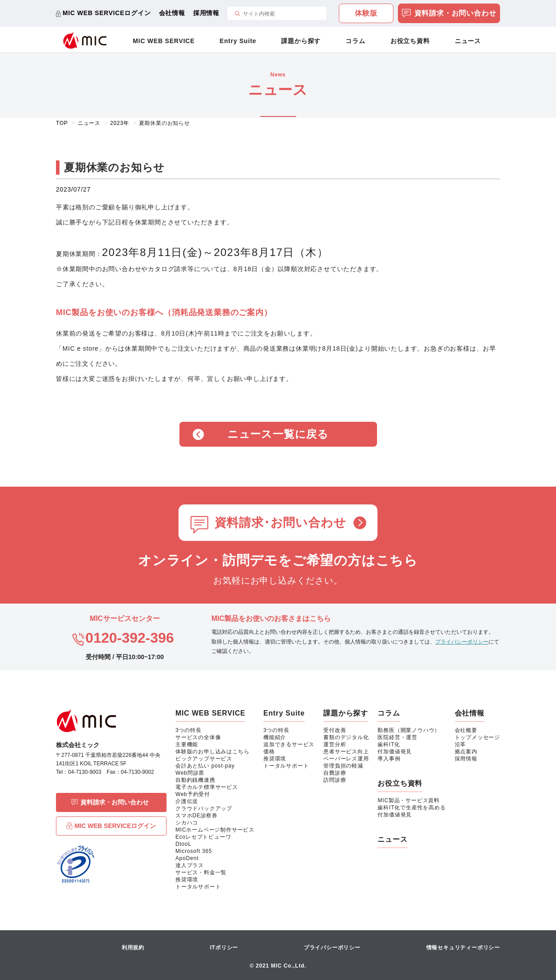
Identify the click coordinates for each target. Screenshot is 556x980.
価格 (269, 752)
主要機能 (187, 744)
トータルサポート (198, 887)
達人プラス (190, 865)
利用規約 (133, 948)
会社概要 (466, 730)
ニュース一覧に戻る (278, 434)
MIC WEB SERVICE (164, 41)
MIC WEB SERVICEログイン (107, 13)
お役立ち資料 (410, 41)
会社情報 (172, 13)
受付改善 (335, 730)
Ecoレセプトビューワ (203, 837)
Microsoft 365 (194, 851)
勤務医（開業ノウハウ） (409, 730)
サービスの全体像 (198, 737)
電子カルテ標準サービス (207, 787)
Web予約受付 (193, 794)
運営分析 (335, 744)
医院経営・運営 (397, 737)
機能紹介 (275, 737)
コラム (355, 41)
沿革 (461, 744)
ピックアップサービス (204, 759)
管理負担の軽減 (343, 766)
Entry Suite (238, 41)
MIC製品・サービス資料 (409, 800)
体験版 (366, 13)
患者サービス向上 (346, 752)
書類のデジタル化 (346, 737)
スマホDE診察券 (197, 816)
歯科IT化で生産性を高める (411, 808)
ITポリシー (224, 948)
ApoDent (187, 858)
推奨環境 (187, 880)
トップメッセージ (477, 737)
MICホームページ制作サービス (215, 830)
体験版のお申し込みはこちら (212, 752)
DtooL (183, 844)
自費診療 (335, 773)
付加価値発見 (395, 752)
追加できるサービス (289, 744)
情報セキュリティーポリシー (463, 948)
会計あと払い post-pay (205, 766)
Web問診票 (190, 773)
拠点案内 (466, 752)
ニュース (468, 41)
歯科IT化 (389, 744)
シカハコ (187, 823)
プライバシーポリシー (462, 642)
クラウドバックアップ (204, 808)
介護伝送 (187, 801)
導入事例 (389, 759)
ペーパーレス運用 (346, 759)
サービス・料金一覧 (201, 872)
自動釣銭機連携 (195, 780)
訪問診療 (335, 780)
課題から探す (301, 41)
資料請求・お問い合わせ (449, 14)
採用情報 (206, 13)
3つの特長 (189, 730)
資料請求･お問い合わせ (280, 523)
